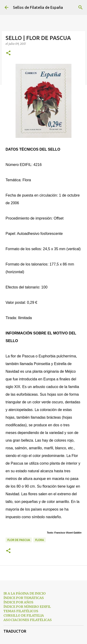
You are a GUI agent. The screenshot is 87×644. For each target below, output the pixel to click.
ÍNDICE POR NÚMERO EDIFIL (27, 607)
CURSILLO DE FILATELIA (24, 615)
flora (40, 540)
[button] (8, 53)
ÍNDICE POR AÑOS (18, 602)
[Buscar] (81, 7)
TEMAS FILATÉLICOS (21, 611)
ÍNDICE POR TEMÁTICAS (24, 598)
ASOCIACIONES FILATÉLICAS (28, 620)
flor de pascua (19, 540)
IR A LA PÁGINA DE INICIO (25, 593)
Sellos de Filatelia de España (38, 7)
